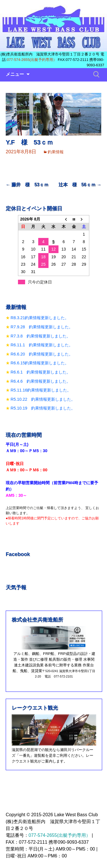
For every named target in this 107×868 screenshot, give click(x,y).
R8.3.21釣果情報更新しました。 (40, 318)
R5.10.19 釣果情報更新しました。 (43, 408)
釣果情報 (56, 152)
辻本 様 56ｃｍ (80, 185)
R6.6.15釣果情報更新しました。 (40, 363)
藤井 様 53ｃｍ (27, 185)
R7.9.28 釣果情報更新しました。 (42, 327)
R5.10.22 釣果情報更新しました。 (43, 399)
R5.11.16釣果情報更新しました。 (41, 390)
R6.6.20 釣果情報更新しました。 (42, 354)
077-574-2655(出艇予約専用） (32, 60)
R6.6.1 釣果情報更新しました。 (41, 372)
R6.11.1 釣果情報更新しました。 (42, 345)
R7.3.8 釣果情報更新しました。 (41, 336)
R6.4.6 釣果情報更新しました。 (41, 381)
